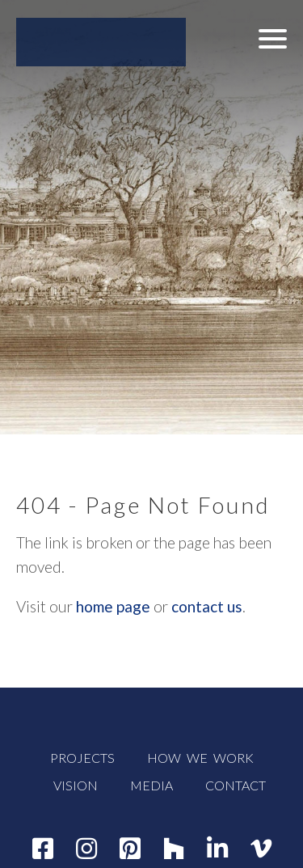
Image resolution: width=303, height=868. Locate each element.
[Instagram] (86, 848)
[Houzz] (174, 848)
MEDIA (151, 785)
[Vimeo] (261, 848)
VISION (76, 785)
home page (113, 606)
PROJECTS (82, 758)
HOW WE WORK (200, 758)
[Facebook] (43, 848)
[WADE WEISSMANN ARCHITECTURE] (101, 42)
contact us (207, 606)
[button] (273, 38)
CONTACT (236, 785)
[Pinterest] (130, 848)
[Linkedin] (217, 848)
